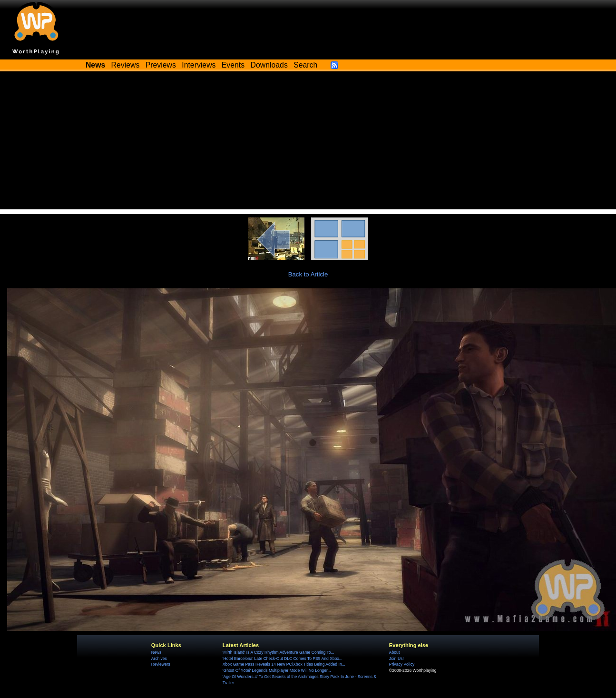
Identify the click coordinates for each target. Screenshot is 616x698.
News (156, 652)
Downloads (269, 65)
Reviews (126, 65)
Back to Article (308, 274)
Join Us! (396, 659)
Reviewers (161, 664)
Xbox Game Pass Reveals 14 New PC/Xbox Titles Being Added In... (284, 664)
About (394, 652)
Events (233, 65)
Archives (159, 659)
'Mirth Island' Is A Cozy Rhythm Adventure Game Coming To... (279, 652)
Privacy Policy (402, 664)
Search (305, 65)
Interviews (199, 65)
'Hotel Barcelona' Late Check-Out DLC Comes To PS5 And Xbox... (283, 659)
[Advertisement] (308, 143)
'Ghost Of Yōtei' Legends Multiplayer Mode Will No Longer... (277, 670)
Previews (161, 65)
